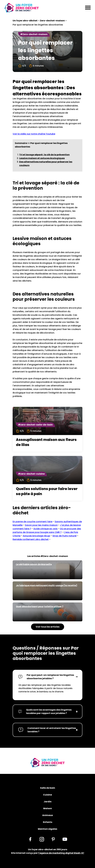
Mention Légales (47, 829)
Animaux (48, 815)
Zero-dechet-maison (52, 21)
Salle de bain (48, 788)
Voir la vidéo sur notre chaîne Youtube (34, 134)
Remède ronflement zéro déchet (31, 539)
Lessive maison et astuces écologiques (42, 158)
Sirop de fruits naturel (64, 536)
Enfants (48, 822)
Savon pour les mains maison (41, 525)
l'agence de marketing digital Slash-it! (61, 853)
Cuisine (47, 795)
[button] (47, 677)
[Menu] (88, 8)
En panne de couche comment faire (32, 522)
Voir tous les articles (48, 627)
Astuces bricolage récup (36, 536)
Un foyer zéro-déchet (25, 21)
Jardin (48, 802)
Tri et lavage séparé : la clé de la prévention (44, 155)
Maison (48, 808)
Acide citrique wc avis (45, 529)
